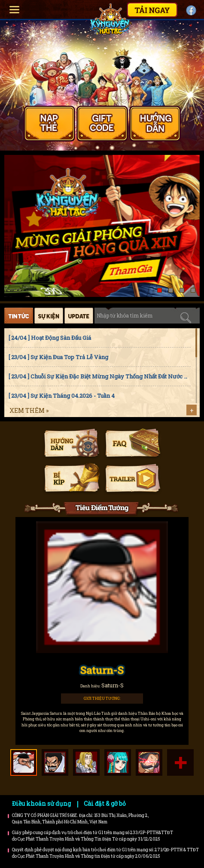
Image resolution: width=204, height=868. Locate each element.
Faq (132, 444)
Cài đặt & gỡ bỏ (105, 803)
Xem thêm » (29, 410)
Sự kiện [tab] (49, 316)
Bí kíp (72, 479)
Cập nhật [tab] (79, 316)
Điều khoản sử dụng (41, 803)
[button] (160, 290)
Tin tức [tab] (19, 316)
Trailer (132, 479)
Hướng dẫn (72, 444)
